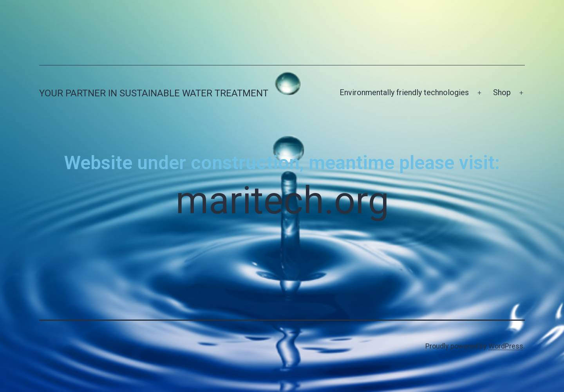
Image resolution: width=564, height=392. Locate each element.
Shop (502, 92)
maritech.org (282, 201)
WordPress (506, 346)
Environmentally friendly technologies (404, 92)
